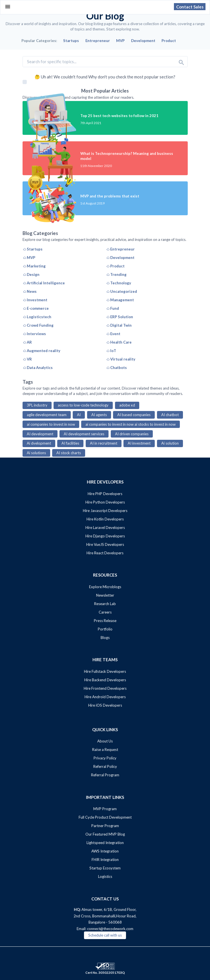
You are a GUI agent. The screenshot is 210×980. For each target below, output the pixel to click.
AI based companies (134, 415)
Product (115, 266)
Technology (119, 283)
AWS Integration (105, 851)
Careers (105, 612)
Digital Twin (119, 325)
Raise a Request (105, 750)
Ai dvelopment (39, 443)
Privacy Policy (105, 758)
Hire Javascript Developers (105, 511)
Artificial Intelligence (44, 283)
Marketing (34, 266)
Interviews (34, 334)
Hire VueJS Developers (105, 544)
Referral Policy (105, 766)
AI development (40, 434)
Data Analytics (38, 368)
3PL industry (37, 405)
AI (79, 415)
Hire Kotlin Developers (105, 519)
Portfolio (105, 629)
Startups (33, 249)
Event (113, 334)
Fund (112, 308)
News (30, 291)
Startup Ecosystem (105, 868)
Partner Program (105, 826)
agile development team (47, 415)
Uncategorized (121, 291)
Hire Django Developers (105, 536)
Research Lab (105, 604)
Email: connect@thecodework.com (105, 929)
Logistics (105, 876)
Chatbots (116, 368)
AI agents (99, 415)
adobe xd (127, 405)
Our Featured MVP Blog (105, 834)
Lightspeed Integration (105, 843)
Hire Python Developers (105, 502)
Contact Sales (190, 6)
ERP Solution (120, 317)
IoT (111, 351)
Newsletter (105, 595)
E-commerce (36, 308)
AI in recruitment (104, 443)
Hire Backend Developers (105, 680)
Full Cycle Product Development (105, 817)
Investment (35, 300)
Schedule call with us (105, 935)
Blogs (105, 638)
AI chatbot (170, 415)
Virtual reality (121, 359)
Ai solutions (36, 453)
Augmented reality (41, 351)
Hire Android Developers (105, 697)
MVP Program (105, 809)
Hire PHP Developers (105, 494)
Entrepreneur (120, 249)
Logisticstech (37, 317)
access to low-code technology (83, 405)
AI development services (84, 434)
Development (120, 258)
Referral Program (105, 775)
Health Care (119, 342)
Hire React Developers (105, 553)
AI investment (139, 443)
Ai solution (170, 443)
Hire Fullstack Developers (105, 671)
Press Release (105, 621)
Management (120, 300)
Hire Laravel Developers (105, 528)
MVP (29, 258)
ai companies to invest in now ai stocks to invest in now (131, 424)
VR (27, 359)
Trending (116, 274)
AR (27, 342)
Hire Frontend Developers (105, 688)
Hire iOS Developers (105, 705)
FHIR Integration (105, 860)
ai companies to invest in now (51, 424)
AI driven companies (132, 434)
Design (31, 274)
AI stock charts (69, 453)
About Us (105, 741)
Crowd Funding (38, 325)
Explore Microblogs (105, 587)
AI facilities (70, 443)
